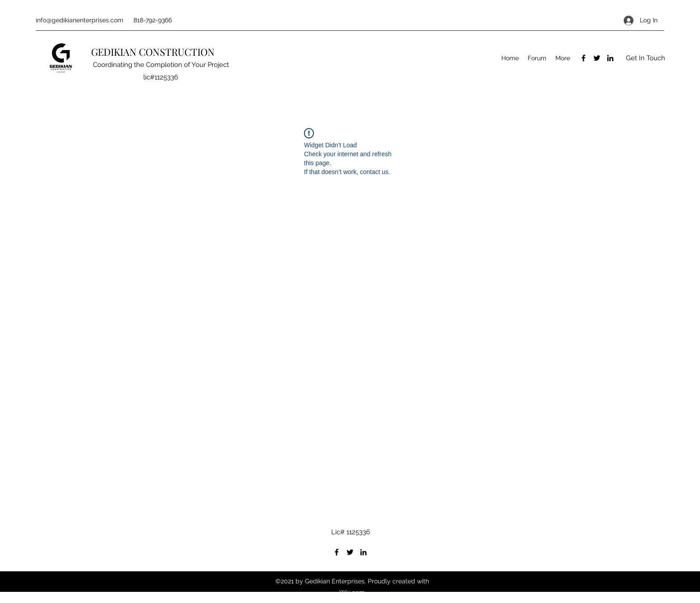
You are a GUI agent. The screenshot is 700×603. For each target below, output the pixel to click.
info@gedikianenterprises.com (79, 20)
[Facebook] (583, 58)
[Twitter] (597, 58)
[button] (645, 58)
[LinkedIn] (610, 58)
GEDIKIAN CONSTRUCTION (154, 52)
